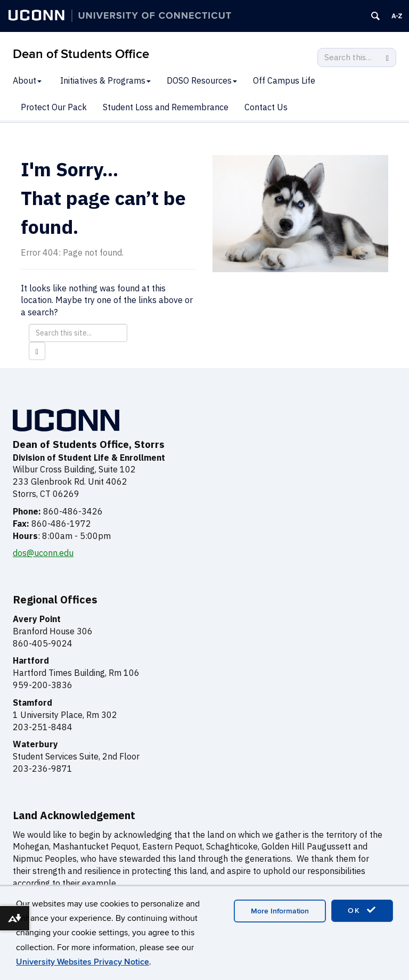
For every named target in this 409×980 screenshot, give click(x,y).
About (27, 80)
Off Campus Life (284, 80)
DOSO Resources (202, 80)
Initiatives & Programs (105, 80)
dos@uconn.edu (43, 553)
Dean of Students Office (81, 54)
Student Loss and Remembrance (166, 107)
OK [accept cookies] (362, 910)
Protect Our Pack (54, 107)
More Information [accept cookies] (280, 911)
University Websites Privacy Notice (83, 962)
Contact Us (266, 107)
